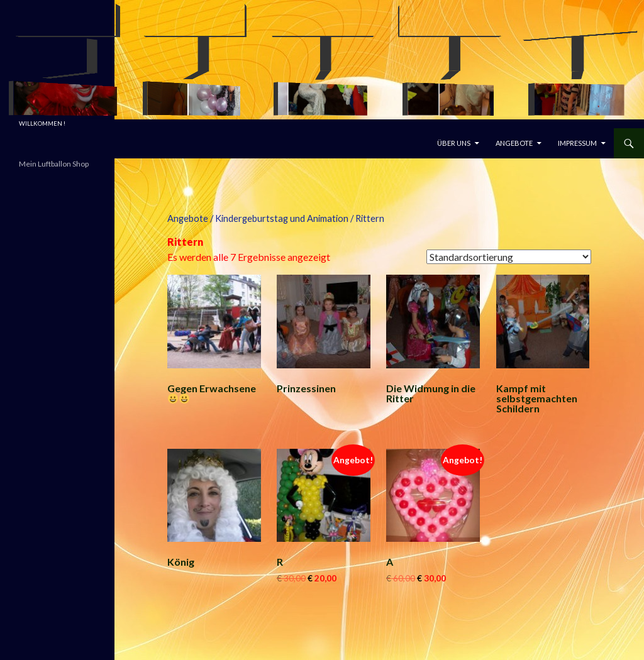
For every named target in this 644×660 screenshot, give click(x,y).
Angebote (514, 143)
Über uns (454, 143)
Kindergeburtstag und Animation (282, 218)
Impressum (577, 143)
